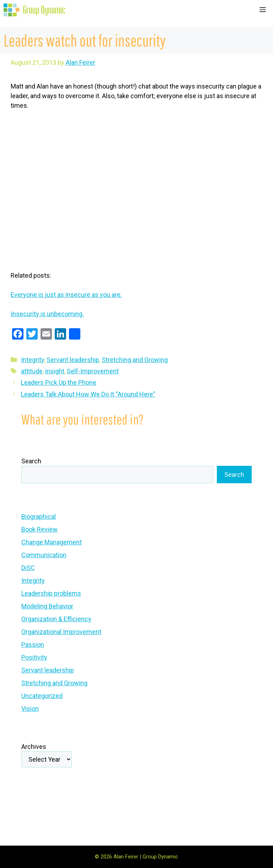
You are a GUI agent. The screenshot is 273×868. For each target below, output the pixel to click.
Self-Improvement (93, 371)
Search (31, 461)
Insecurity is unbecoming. (47, 314)
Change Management (52, 542)
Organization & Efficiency (56, 619)
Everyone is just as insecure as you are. (66, 295)
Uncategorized (42, 696)
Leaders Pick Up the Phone (59, 382)
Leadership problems (51, 593)
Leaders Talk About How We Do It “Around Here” (88, 394)
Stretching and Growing (135, 360)
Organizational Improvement (61, 632)
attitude (32, 371)
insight (55, 371)
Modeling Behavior (47, 606)
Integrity (33, 360)
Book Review (39, 529)
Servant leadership (73, 360)
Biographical (39, 516)
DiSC (28, 568)
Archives (34, 747)
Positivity (34, 657)
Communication (44, 555)
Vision (30, 709)
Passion (33, 645)
